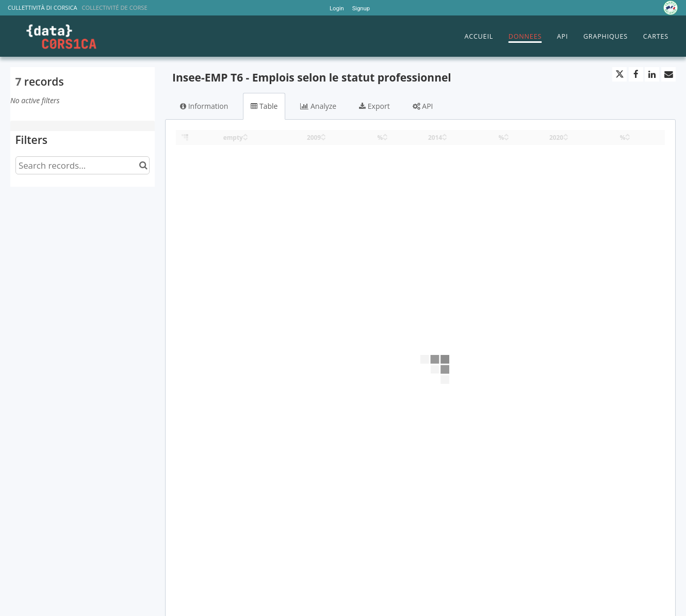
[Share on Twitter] (619, 74)
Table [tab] (264, 106)
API (562, 36)
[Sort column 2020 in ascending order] (566, 134)
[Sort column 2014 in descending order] (445, 138)
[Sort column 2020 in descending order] (566, 138)
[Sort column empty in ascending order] (246, 134)
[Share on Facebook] (636, 74)
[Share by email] (668, 74)
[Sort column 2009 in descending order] (323, 138)
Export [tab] (374, 106)
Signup (361, 9)
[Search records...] (83, 165)
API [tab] (423, 106)
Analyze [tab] (318, 106)
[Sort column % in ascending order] (385, 134)
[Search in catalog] (143, 165)
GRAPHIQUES (606, 36)
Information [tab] (204, 106)
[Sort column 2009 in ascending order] (323, 134)
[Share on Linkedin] (652, 74)
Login (337, 9)
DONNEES (525, 36)
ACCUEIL (479, 36)
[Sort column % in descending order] (385, 138)
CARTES (656, 36)
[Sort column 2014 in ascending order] (445, 134)
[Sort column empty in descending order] (246, 138)
